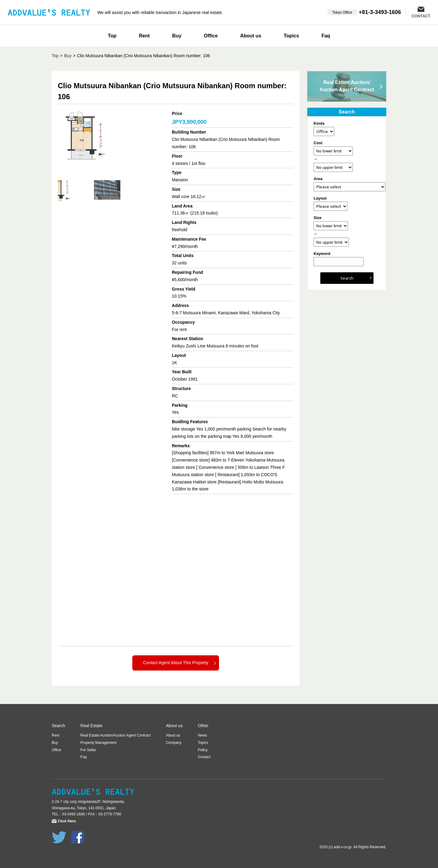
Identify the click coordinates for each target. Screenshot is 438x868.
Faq (326, 36)
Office (211, 36)
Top (112, 36)
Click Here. (67, 821)
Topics (291, 36)
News (202, 735)
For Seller (88, 750)
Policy (203, 750)
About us (250, 36)
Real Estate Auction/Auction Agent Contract (347, 86)
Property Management (98, 743)
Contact (204, 757)
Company (174, 743)
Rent (144, 36)
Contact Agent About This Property (176, 663)
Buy (177, 36)
